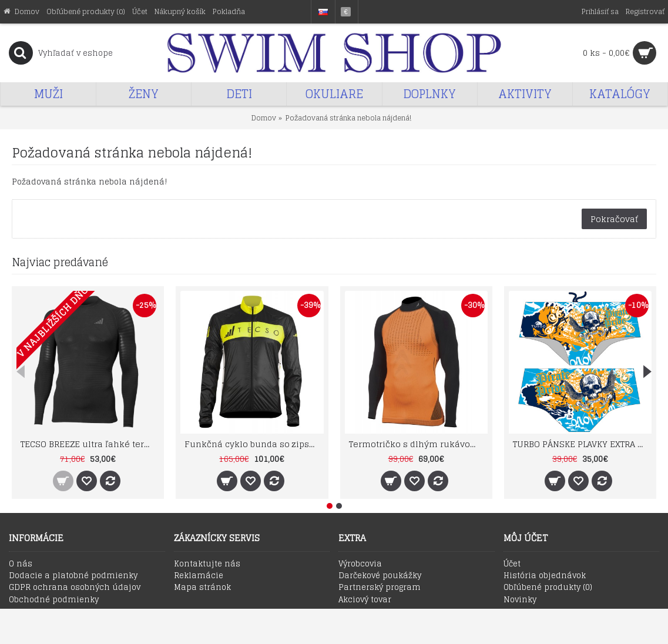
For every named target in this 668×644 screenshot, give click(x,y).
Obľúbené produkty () (548, 588)
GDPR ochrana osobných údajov (75, 588)
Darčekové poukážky (380, 576)
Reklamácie (199, 576)
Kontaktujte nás (207, 564)
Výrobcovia (360, 564)
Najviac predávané (60, 262)
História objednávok (545, 576)
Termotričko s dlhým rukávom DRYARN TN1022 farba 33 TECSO (418, 444)
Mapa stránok (202, 588)
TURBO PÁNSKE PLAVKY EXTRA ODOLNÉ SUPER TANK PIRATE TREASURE (582, 444)
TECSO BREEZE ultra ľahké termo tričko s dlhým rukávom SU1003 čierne (90, 444)
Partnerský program (380, 588)
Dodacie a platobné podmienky (73, 576)
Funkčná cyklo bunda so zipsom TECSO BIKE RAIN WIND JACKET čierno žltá (254, 444)
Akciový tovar (365, 600)
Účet (512, 564)
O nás (21, 564)
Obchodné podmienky (54, 600)
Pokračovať (614, 219)
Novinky (520, 600)
